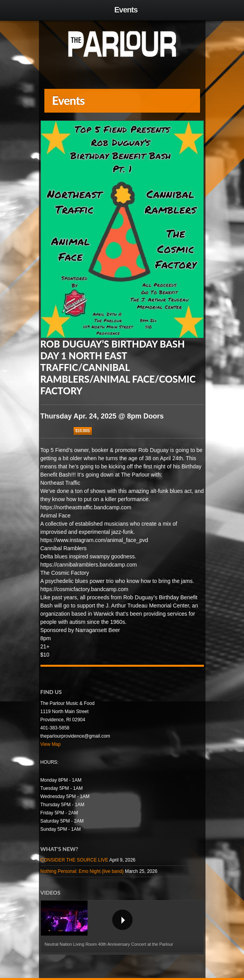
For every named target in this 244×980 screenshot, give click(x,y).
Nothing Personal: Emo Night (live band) (82, 871)
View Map (51, 744)
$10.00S (83, 431)
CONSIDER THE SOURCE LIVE (74, 860)
